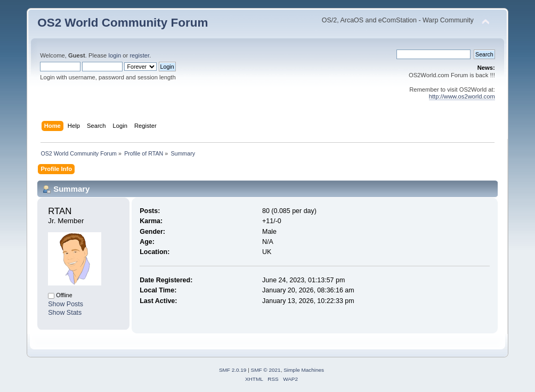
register (139, 55)
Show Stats (65, 313)
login (115, 55)
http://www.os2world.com (462, 96)
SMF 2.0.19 (233, 370)
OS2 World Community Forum (123, 23)
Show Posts (66, 304)
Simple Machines (304, 370)
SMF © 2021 (266, 370)
